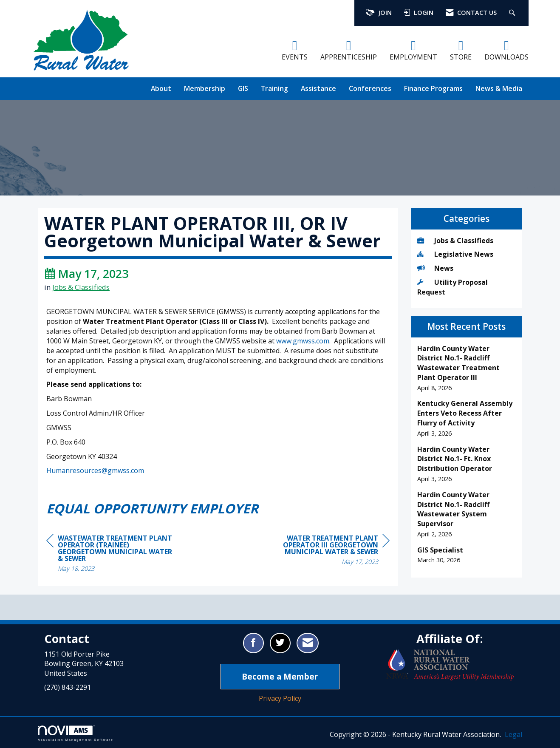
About (161, 88)
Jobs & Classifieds (81, 287)
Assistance (318, 88)
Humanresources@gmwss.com (95, 470)
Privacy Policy (280, 698)
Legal (513, 734)
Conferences (370, 88)
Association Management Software (76, 733)
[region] (326, 551)
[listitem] (467, 368)
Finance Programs (433, 88)
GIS (243, 88)
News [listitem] (435, 268)
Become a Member (280, 676)
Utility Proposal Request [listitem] (453, 287)
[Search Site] (513, 13)
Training (274, 88)
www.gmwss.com (303, 341)
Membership (205, 88)
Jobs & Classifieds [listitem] (455, 241)
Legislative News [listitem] (455, 254)
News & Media (499, 88)
